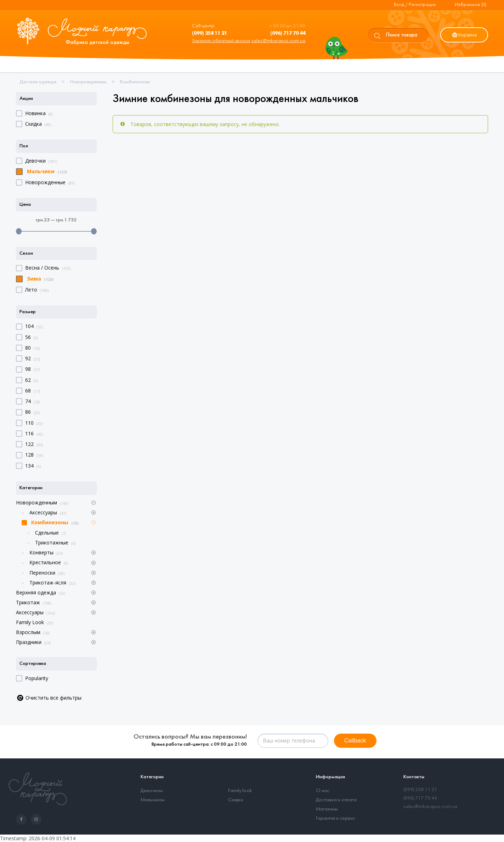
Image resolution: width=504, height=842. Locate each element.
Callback (355, 741)
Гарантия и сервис (336, 818)
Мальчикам (152, 800)
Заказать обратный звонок (221, 41)
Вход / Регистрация (415, 5)
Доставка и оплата (336, 800)
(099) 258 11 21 (420, 790)
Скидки (236, 800)
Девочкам (152, 791)
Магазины (327, 809)
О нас (323, 791)
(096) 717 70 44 (420, 798)
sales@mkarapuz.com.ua (278, 41)
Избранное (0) (471, 5)
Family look (240, 791)
